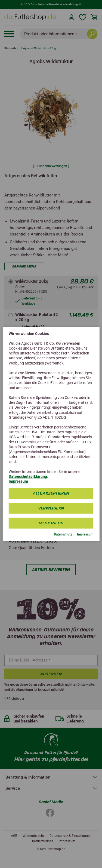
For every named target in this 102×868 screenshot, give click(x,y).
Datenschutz (63, 535)
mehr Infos (51, 523)
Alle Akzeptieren (51, 493)
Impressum (18, 481)
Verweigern (51, 508)
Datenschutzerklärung (28, 476)
